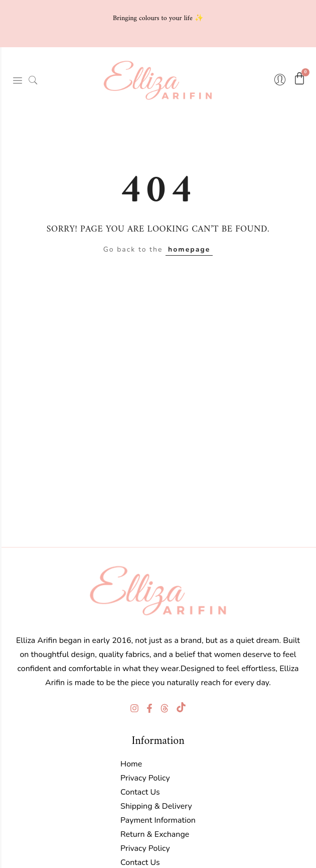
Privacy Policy (145, 778)
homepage (189, 249)
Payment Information (158, 820)
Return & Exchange (155, 834)
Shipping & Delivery (156, 806)
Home (131, 764)
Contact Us (140, 792)
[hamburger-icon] (18, 80)
